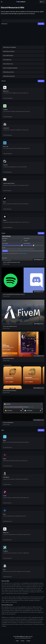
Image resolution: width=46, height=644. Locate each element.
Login (42, 2)
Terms (17, 641)
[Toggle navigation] (2, 2)
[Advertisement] (23, 35)
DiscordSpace (21, 2)
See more (41, 24)
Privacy (23, 641)
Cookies (28, 641)
